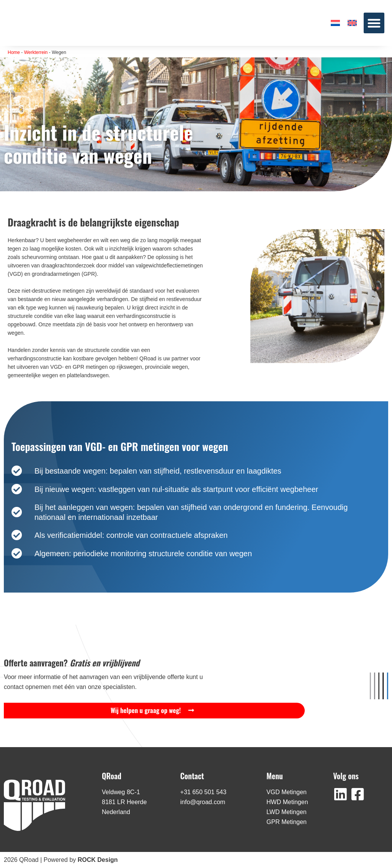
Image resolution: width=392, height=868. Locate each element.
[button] (374, 23)
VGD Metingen (287, 792)
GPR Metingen (287, 822)
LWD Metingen (287, 812)
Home (14, 52)
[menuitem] (335, 23)
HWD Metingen (287, 802)
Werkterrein (36, 52)
